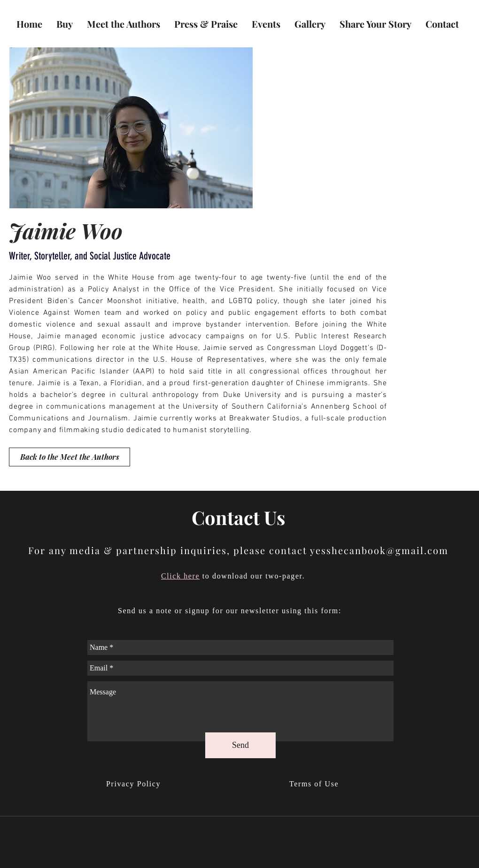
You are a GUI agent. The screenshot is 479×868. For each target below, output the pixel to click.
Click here (180, 576)
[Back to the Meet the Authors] (70, 457)
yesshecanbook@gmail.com (379, 550)
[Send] (240, 745)
